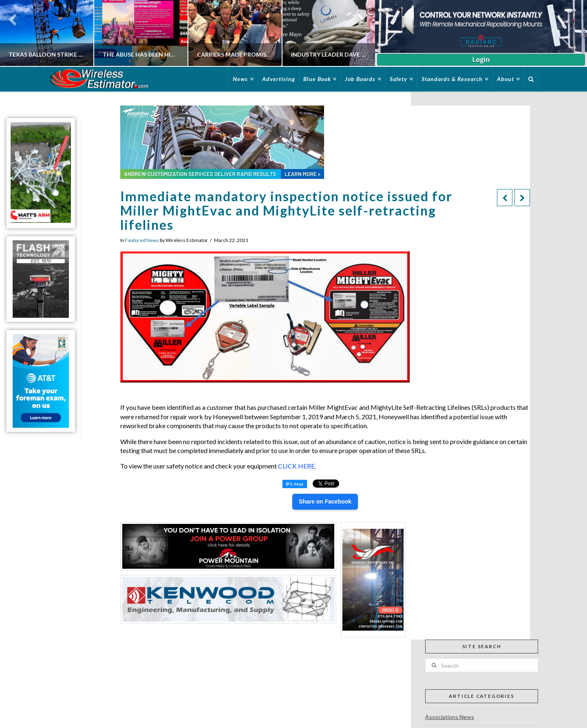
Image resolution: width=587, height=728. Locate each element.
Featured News (142, 240)
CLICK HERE (296, 466)
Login (481, 59)
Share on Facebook (325, 501)
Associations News (450, 717)
